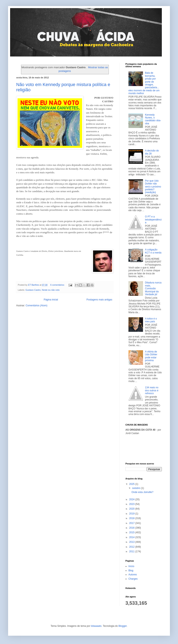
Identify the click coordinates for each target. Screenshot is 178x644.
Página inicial (51, 300)
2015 (132, 532)
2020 (132, 509)
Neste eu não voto (51, 290)
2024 (132, 499)
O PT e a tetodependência (153, 220)
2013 (132, 542)
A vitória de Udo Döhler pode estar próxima (151, 356)
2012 (132, 547)
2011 (132, 551)
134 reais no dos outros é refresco (152, 390)
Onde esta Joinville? (142, 492)
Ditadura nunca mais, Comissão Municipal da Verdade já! (153, 288)
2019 (132, 514)
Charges (133, 579)
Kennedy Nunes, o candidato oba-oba (153, 119)
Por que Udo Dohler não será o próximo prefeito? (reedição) (153, 187)
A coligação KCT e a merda (153, 251)
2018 (132, 518)
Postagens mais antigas (99, 300)
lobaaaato (96, 626)
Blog (131, 571)
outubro (137, 488)
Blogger (123, 626)
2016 (132, 528)
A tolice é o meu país (151, 320)
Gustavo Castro (33, 290)
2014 (132, 537)
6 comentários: (58, 285)
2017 (132, 523)
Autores (133, 575)
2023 (132, 504)
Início (131, 566)
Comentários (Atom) (37, 306)
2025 (132, 484)
